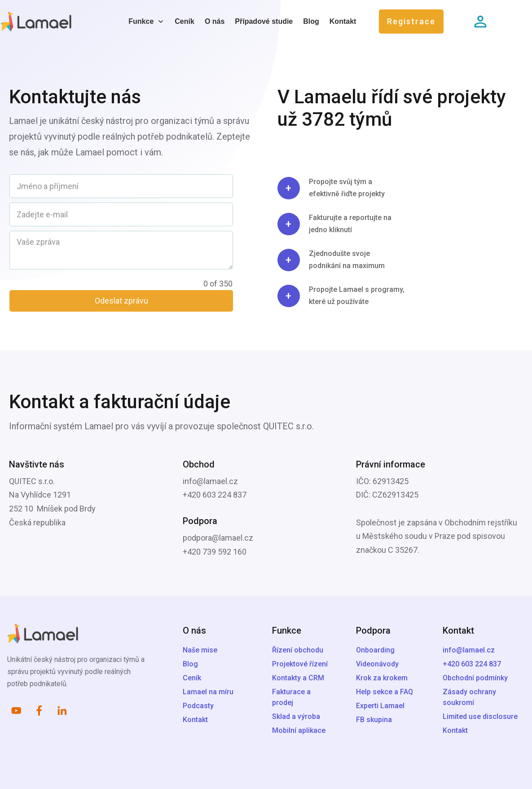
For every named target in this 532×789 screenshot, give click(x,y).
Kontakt (455, 730)
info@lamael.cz (469, 650)
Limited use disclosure (480, 716)
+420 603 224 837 (472, 664)
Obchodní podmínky (475, 678)
